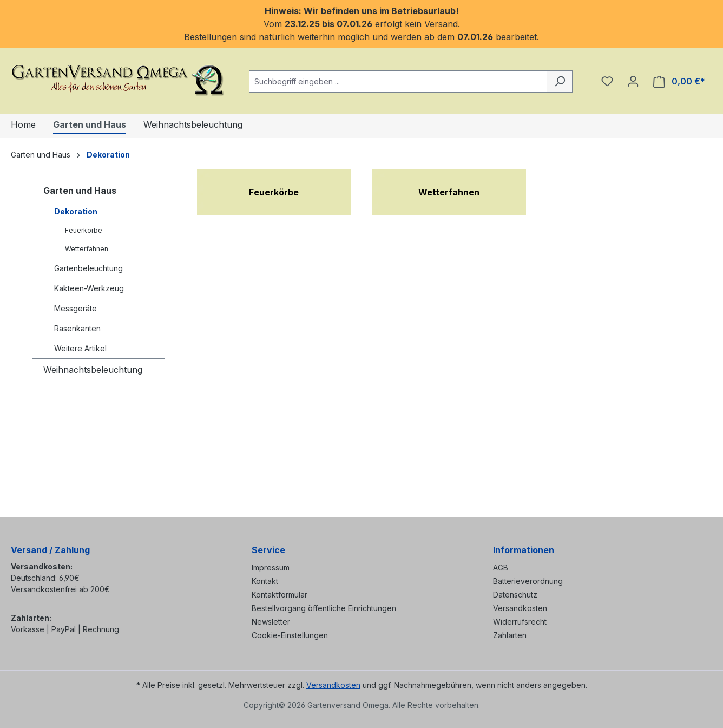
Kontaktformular (280, 595)
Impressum (271, 568)
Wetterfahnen (87, 249)
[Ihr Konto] (633, 81)
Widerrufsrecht (520, 622)
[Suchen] (560, 81)
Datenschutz (515, 595)
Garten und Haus (80, 191)
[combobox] (398, 81)
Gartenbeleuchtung (88, 268)
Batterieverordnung (528, 581)
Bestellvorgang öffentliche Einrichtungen (324, 608)
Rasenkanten (77, 328)
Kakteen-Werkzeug (89, 288)
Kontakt (265, 581)
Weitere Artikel (80, 348)
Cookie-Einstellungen (290, 635)
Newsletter (271, 622)
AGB (501, 568)
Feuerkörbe (84, 230)
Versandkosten (520, 608)
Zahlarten (510, 635)
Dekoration (76, 211)
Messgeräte (75, 308)
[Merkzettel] (607, 81)
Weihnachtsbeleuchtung (93, 370)
